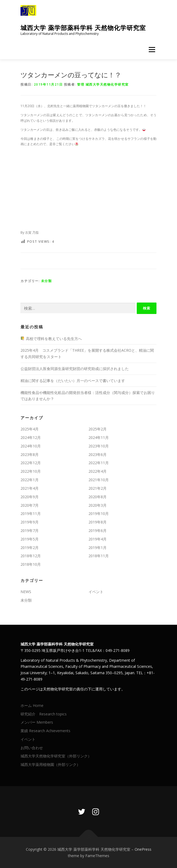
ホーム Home (32, 705)
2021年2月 (98, 488)
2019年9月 (30, 522)
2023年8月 (30, 454)
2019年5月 (30, 539)
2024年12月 (31, 437)
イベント (96, 592)
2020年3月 (98, 505)
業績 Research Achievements (46, 731)
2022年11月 (99, 463)
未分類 (47, 281)
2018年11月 (99, 556)
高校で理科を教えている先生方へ (51, 339)
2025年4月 (30, 429)
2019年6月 (98, 531)
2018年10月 (31, 564)
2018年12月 (31, 556)
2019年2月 (30, 548)
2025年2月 (98, 429)
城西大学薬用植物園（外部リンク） (50, 764)
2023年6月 (98, 454)
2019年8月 (98, 522)
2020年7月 (30, 505)
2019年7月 (30, 531)
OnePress (143, 849)
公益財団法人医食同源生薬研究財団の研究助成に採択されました (75, 369)
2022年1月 (30, 480)
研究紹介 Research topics (44, 714)
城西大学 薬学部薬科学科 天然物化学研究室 (83, 28)
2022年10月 (31, 471)
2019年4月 (98, 539)
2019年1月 (98, 548)
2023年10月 (99, 446)
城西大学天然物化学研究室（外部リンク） (56, 756)
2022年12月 (31, 463)
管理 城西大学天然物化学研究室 (103, 84)
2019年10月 (99, 513)
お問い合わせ (32, 748)
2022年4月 (98, 471)
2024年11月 (99, 437)
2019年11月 (31, 513)
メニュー (152, 50)
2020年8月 (98, 497)
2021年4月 (30, 488)
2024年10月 (31, 446)
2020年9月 (30, 497)
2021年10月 (99, 480)
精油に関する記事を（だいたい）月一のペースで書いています (75, 381)
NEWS (26, 592)
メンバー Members (37, 722)
